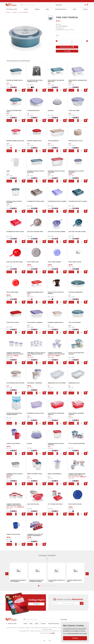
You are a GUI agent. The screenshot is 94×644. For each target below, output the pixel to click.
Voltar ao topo (11, 624)
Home (26, 9)
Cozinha (14, 12)
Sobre (75, 9)
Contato (85, 9)
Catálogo (37, 9)
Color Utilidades (23, 12)
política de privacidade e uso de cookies (77, 634)
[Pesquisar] (22, 5)
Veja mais (9, 90)
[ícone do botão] (25, 89)
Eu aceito (75, 638)
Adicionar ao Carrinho (67, 47)
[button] (85, 5)
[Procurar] (40, 619)
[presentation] (7, 574)
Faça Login (59, 5)
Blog (47, 9)
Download (36, 604)
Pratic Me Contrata (61, 9)
